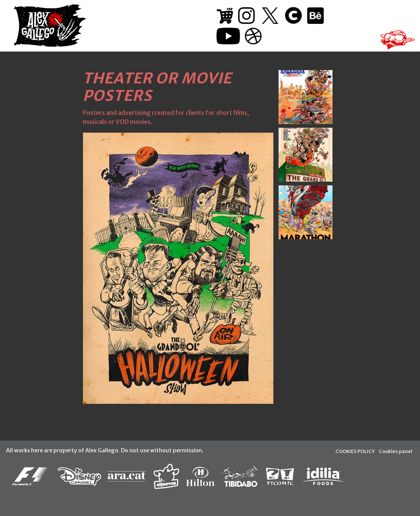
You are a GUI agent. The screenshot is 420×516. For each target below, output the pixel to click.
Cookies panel (396, 451)
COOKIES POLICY (355, 451)
